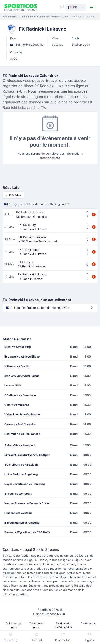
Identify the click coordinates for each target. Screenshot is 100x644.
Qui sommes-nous (14, 625)
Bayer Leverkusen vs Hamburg (25, 484)
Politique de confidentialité (63, 625)
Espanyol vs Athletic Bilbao (22, 356)
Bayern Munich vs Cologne (22, 523)
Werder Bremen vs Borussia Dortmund (30, 503)
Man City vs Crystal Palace (22, 376)
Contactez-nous (36, 625)
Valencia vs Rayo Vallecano (22, 414)
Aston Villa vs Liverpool (20, 445)
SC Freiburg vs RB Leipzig (22, 465)
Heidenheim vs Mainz (18, 513)
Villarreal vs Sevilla (17, 366)
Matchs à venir (18, 339)
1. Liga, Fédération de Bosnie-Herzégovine (38, 204)
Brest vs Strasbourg (18, 347)
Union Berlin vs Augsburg (21, 474)
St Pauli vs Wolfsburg (18, 494)
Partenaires (88, 623)
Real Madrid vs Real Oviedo (22, 434)
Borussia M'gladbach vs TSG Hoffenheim (31, 532)
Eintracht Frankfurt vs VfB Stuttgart (27, 455)
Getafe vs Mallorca (17, 405)
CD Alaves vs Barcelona (20, 395)
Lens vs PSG (13, 385)
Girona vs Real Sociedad (20, 424)
